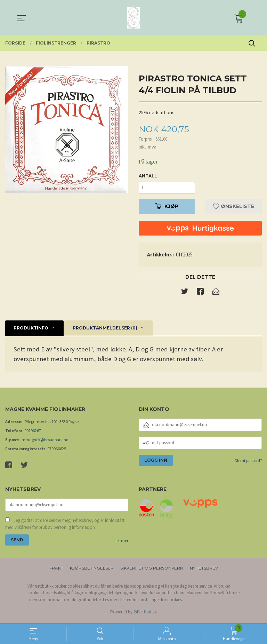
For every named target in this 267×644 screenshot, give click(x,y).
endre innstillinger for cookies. (155, 602)
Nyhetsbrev (204, 570)
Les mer (121, 543)
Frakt (56, 570)
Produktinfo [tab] (31, 330)
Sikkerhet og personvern (152, 570)
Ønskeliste (234, 208)
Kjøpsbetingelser (92, 570)
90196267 (33, 432)
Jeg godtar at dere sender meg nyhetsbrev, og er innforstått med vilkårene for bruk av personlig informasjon (65, 526)
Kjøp (167, 208)
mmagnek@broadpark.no (45, 441)
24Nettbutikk (145, 614)
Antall (148, 176)
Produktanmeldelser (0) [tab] (105, 330)
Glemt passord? (248, 462)
